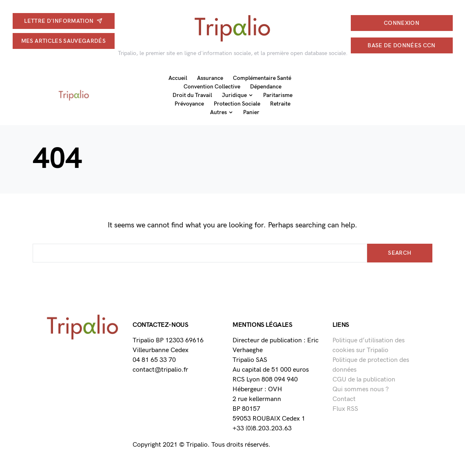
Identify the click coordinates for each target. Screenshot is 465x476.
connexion (402, 23)
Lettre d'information (63, 21)
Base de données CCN (402, 45)
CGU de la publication (364, 380)
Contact (344, 399)
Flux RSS (345, 409)
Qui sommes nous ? (361, 389)
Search (400, 253)
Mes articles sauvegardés (63, 41)
